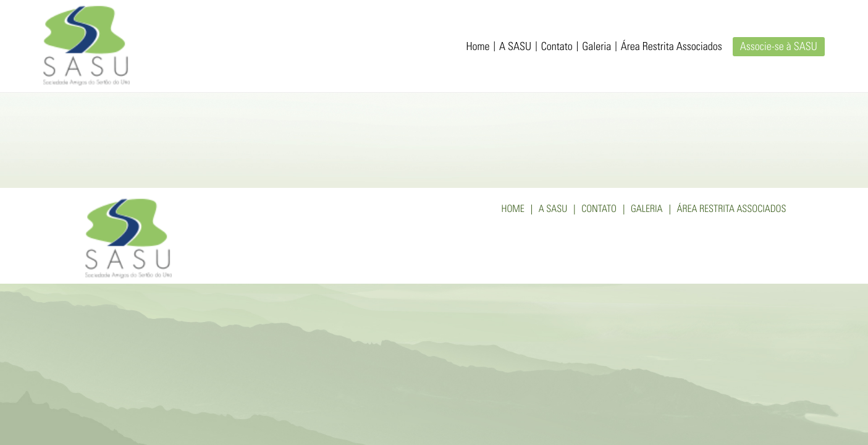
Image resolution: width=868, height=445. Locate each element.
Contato (557, 48)
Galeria (596, 48)
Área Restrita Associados (672, 48)
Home (478, 48)
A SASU (515, 48)
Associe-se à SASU (779, 48)
